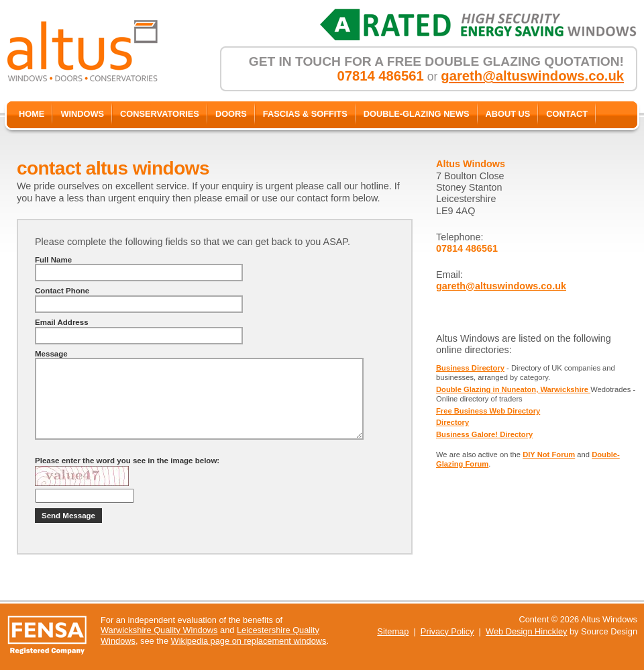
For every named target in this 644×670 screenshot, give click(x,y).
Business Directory (470, 368)
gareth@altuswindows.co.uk (532, 76)
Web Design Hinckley (526, 631)
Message (51, 354)
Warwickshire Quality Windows (159, 630)
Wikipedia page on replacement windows (249, 641)
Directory (452, 422)
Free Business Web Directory (488, 411)
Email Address (62, 322)
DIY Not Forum (549, 454)
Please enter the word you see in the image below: (127, 461)
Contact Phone (62, 291)
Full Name (53, 260)
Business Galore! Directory (484, 434)
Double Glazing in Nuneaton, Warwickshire (513, 389)
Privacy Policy (447, 631)
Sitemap (393, 631)
